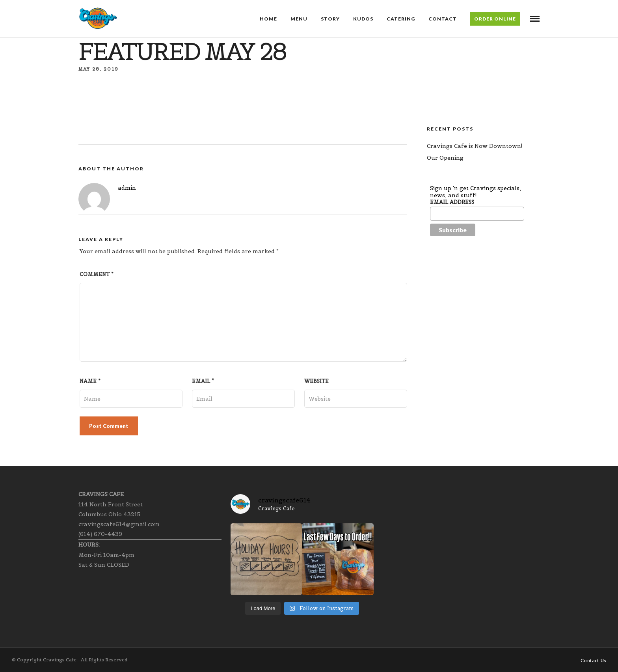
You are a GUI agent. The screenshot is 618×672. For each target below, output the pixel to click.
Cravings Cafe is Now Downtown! (475, 146)
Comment (97, 274)
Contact (443, 19)
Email (203, 381)
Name (90, 381)
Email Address (452, 202)
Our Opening (445, 158)
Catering (401, 19)
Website (316, 381)
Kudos (363, 19)
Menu (299, 19)
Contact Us (593, 660)
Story (330, 19)
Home (268, 19)
